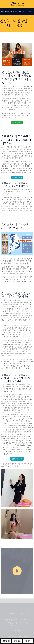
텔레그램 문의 (6, 641)
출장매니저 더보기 (17, 459)
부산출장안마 (16, 466)
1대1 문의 (28, 641)
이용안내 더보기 (17, 178)
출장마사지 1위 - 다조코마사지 (13, 11)
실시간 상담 (17, 641)
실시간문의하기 (17, 123)
